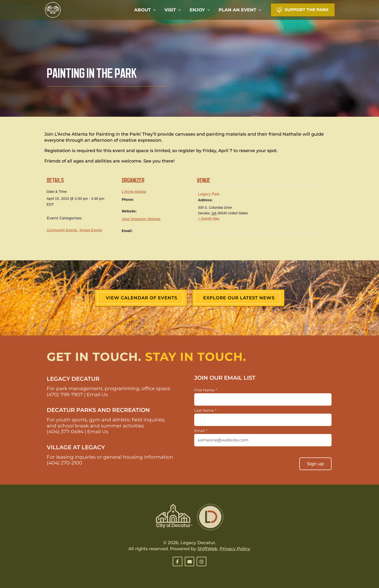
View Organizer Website (141, 219)
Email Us (97, 395)
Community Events (62, 230)
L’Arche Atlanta (134, 191)
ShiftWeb (207, 549)
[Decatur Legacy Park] (53, 10)
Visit (173, 10)
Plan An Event (240, 10)
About (145, 10)
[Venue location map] (298, 211)
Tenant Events (90, 230)
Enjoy (200, 10)
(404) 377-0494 (65, 432)
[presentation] (231, 462)
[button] (153, 10)
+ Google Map (209, 218)
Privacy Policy (235, 549)
